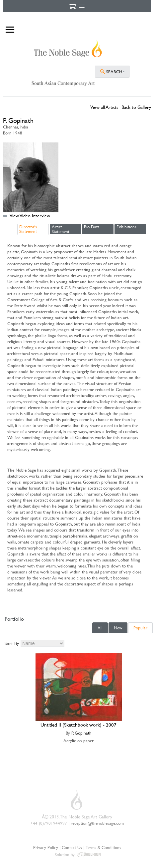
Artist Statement (61, 229)
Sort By (12, 643)
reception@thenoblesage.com (97, 823)
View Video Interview (30, 216)
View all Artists (104, 107)
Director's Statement (28, 229)
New (118, 628)
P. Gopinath (81, 733)
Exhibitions (126, 227)
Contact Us (72, 847)
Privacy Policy (46, 847)
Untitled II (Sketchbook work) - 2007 (78, 725)
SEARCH (114, 72)
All (100, 628)
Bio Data (92, 227)
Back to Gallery (136, 107)
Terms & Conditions (103, 847)
